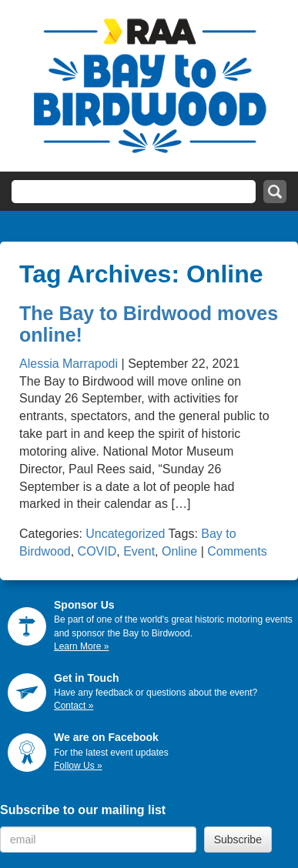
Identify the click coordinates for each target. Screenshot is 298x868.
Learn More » (81, 646)
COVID (97, 551)
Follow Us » (78, 766)
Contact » (74, 706)
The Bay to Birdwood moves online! (149, 324)
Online (179, 551)
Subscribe (238, 840)
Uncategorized (125, 534)
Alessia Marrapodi (69, 364)
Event (139, 551)
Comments (237, 551)
